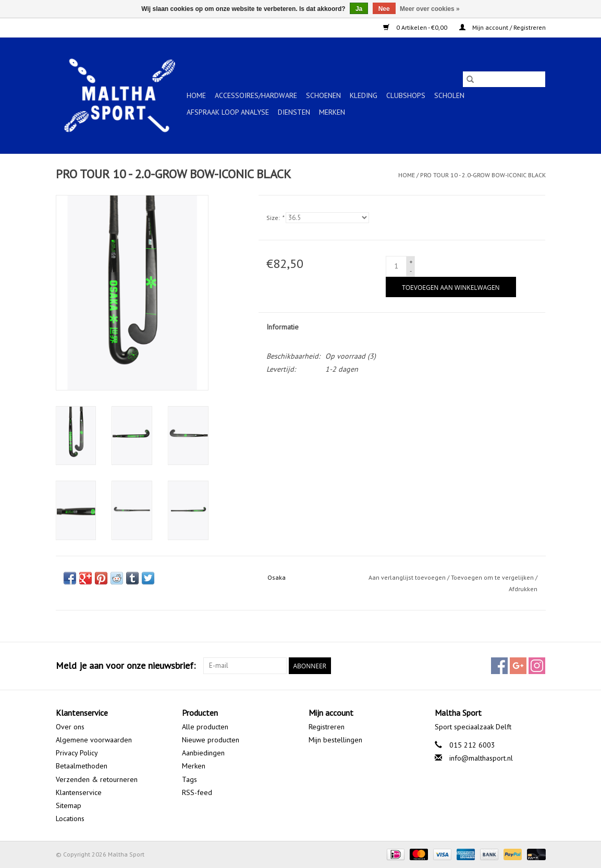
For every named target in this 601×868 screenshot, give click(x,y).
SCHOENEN (323, 95)
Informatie (283, 327)
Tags (189, 779)
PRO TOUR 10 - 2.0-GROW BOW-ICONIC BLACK (483, 175)
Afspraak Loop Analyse (228, 112)
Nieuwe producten (211, 740)
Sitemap (69, 805)
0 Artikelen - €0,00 (416, 27)
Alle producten (205, 727)
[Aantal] (396, 266)
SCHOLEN (449, 95)
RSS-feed (197, 792)
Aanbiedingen (203, 753)
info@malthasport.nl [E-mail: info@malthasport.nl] (481, 758)
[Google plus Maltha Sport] (518, 666)
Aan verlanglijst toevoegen (408, 577)
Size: (275, 218)
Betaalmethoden (82, 766)
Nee (384, 9)
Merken (332, 112)
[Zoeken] (504, 79)
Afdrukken (523, 589)
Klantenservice (79, 792)
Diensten (294, 112)
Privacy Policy (77, 753)
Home (196, 95)
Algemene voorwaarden (94, 740)
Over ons (70, 727)
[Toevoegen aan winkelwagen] (451, 287)
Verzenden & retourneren (97, 779)
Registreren (327, 727)
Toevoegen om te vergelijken (493, 577)
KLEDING (364, 95)
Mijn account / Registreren (502, 27)
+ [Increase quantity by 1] (411, 261)
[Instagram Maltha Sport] (537, 666)
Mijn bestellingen (335, 740)
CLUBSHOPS (406, 95)
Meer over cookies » (430, 9)
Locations (70, 818)
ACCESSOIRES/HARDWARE (256, 95)
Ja (359, 9)
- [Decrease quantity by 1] (411, 271)
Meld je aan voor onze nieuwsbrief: (126, 665)
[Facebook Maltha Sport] (499, 666)
